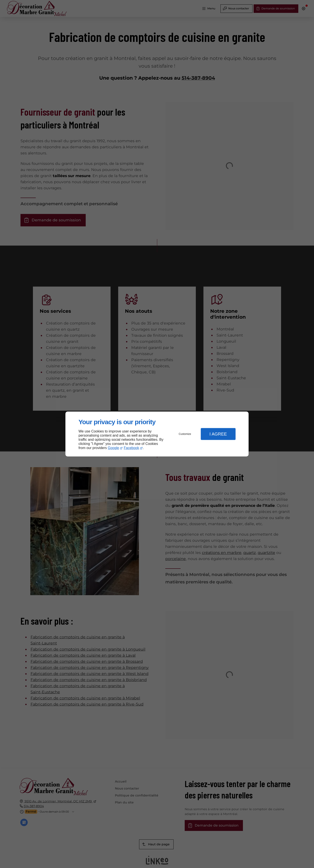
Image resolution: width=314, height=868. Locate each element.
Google (113, 448)
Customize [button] (185, 434)
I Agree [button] (218, 434)
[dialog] (157, 434)
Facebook (131, 448)
